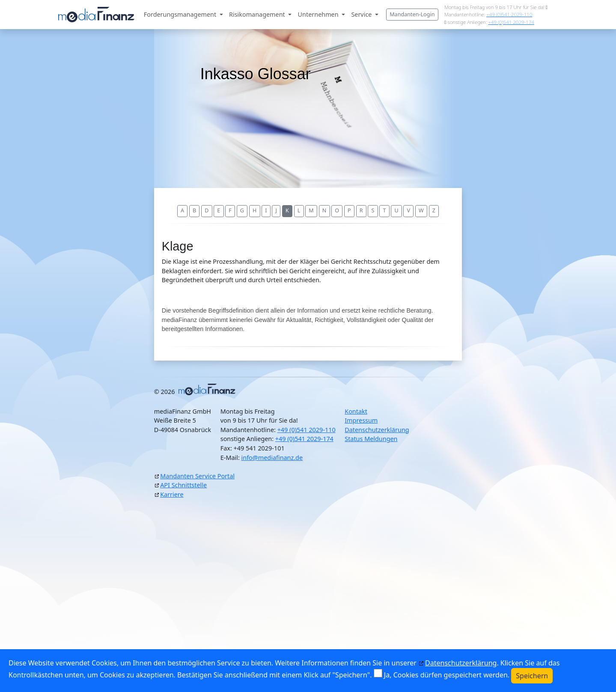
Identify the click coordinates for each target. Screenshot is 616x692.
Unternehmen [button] (319, 14)
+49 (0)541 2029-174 (511, 22)
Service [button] (362, 14)
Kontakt (356, 411)
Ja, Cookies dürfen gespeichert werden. (447, 675)
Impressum (361, 420)
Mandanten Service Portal (197, 476)
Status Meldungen (371, 439)
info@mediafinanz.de (272, 458)
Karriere (172, 494)
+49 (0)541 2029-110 (509, 14)
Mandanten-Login (412, 14)
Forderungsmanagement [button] (181, 14)
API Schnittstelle (183, 485)
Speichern (532, 676)
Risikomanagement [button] (258, 14)
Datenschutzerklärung (377, 430)
